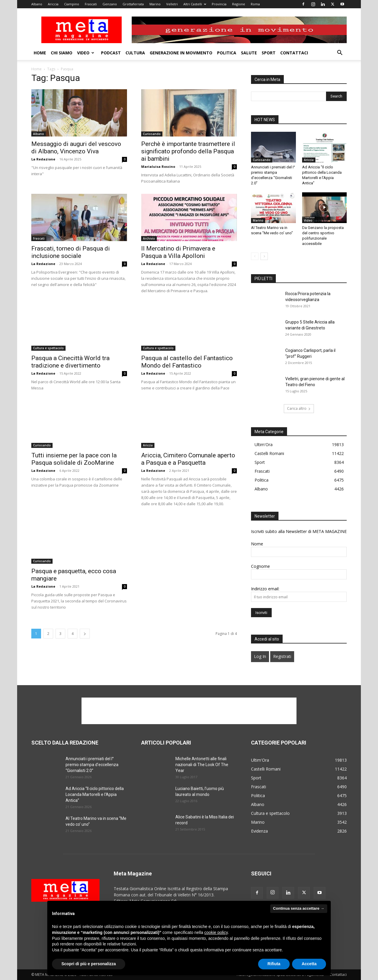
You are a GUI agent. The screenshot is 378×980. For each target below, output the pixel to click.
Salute (249, 53)
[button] (340, 53)
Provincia (219, 4)
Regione (239, 4)
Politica (227, 53)
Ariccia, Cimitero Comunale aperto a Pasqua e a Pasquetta (188, 459)
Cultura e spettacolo (48, 348)
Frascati (91, 4)
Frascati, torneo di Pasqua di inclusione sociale (71, 252)
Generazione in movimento (181, 53)
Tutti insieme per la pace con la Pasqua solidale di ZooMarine (74, 459)
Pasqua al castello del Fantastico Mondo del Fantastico (187, 362)
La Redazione (43, 159)
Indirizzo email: (265, 589)
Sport (269, 53)
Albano (37, 4)
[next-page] (85, 634)
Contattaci (294, 53)
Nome (257, 544)
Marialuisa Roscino (158, 166)
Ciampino (72, 4)
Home (40, 53)
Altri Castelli (195, 4)
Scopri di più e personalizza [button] (89, 964)
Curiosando (152, 134)
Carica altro (299, 408)
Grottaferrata (133, 4)
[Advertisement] (189, 711)
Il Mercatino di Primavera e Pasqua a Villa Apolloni (178, 252)
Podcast (111, 53)
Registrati (282, 656)
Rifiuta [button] (274, 964)
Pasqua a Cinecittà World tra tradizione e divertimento (70, 362)
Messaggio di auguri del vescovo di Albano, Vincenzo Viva (76, 148)
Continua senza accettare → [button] (299, 908)
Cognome (260, 566)
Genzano (110, 4)
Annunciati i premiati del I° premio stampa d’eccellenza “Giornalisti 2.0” (92, 765)
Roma (255, 4)
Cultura (135, 53)
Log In (260, 656)
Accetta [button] (309, 964)
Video (86, 53)
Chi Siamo (62, 53)
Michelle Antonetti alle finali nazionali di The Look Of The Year (202, 765)
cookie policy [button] (216, 932)
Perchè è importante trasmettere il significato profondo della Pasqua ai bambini (188, 151)
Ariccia (53, 4)
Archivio (149, 238)
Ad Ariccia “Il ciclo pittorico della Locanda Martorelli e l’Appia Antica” (95, 794)
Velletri (172, 4)
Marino (155, 4)
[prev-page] (255, 256)
